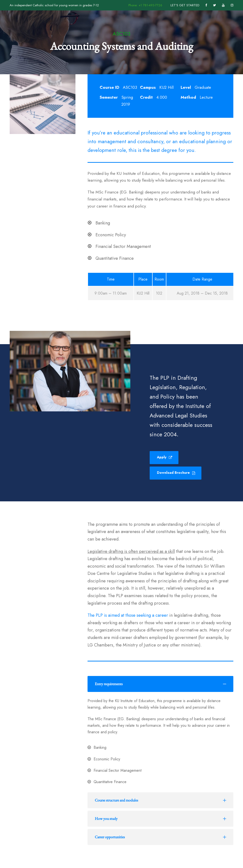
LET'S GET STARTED (185, 5)
